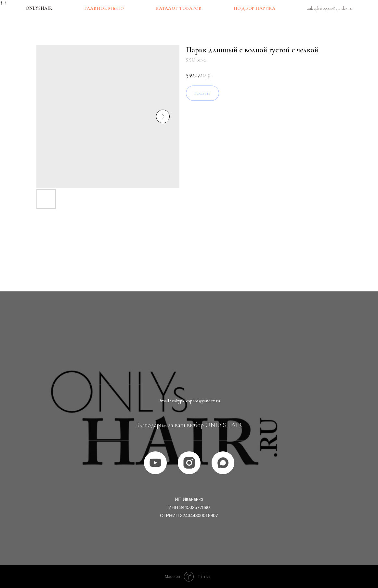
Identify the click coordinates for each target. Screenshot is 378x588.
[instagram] (189, 463)
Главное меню (104, 8)
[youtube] (155, 463)
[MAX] (223, 463)
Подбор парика (255, 8)
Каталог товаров (179, 8)
